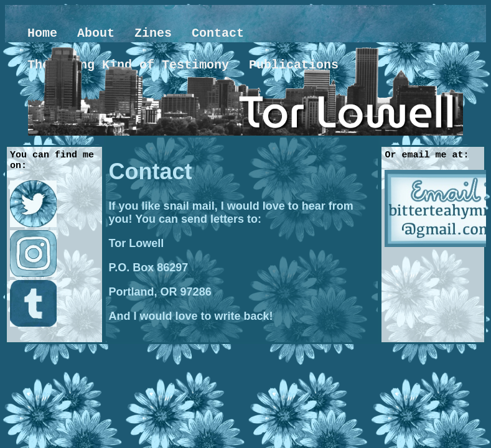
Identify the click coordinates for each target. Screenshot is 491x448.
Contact (218, 33)
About (96, 33)
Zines (153, 33)
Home (42, 33)
